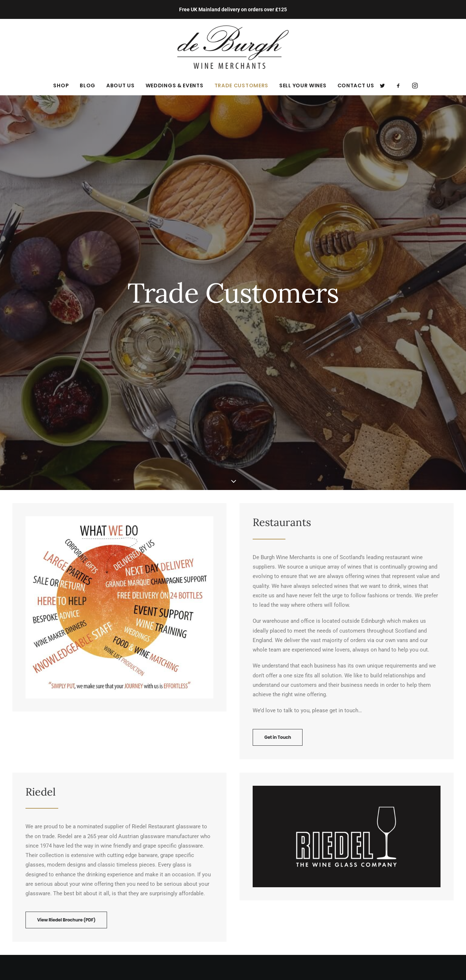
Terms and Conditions (153, 868)
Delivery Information (151, 878)
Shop (61, 85)
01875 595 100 (36, 904)
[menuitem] (61, 85)
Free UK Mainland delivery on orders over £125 (233, 9)
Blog (88, 85)
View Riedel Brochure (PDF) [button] (66, 642)
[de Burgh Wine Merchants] (233, 47)
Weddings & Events (175, 85)
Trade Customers (242, 85)
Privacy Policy (143, 859)
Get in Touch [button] (278, 460)
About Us (121, 85)
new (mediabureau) (268, 962)
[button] (385, 85)
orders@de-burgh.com (46, 913)
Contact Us (356, 85)
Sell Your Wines (303, 85)
